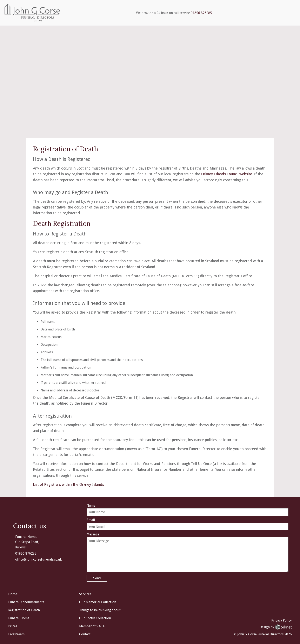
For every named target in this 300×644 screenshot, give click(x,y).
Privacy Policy (282, 620)
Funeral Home (19, 618)
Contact (85, 634)
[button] (290, 13)
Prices (13, 626)
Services (85, 594)
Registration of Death (24, 610)
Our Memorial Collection (98, 602)
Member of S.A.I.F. (92, 626)
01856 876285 (202, 13)
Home (13, 594)
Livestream (16, 634)
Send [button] (97, 578)
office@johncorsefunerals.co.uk (38, 559)
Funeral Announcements (26, 602)
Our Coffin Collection (95, 618)
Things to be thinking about (100, 610)
